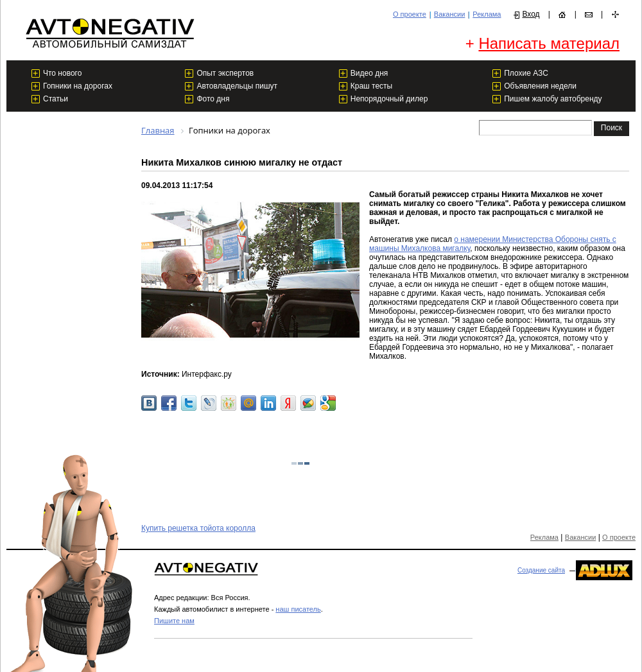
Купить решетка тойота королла (198, 528)
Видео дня (369, 73)
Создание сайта (541, 570)
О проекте (410, 14)
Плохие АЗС (526, 73)
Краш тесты (371, 86)
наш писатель (298, 609)
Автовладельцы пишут (237, 86)
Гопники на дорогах (78, 86)
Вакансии (450, 14)
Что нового (62, 73)
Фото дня (213, 99)
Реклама (487, 14)
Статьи (56, 99)
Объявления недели (540, 86)
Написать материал (549, 43)
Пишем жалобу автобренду (553, 99)
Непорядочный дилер (389, 99)
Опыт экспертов (225, 73)
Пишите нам (174, 621)
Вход (531, 14)
